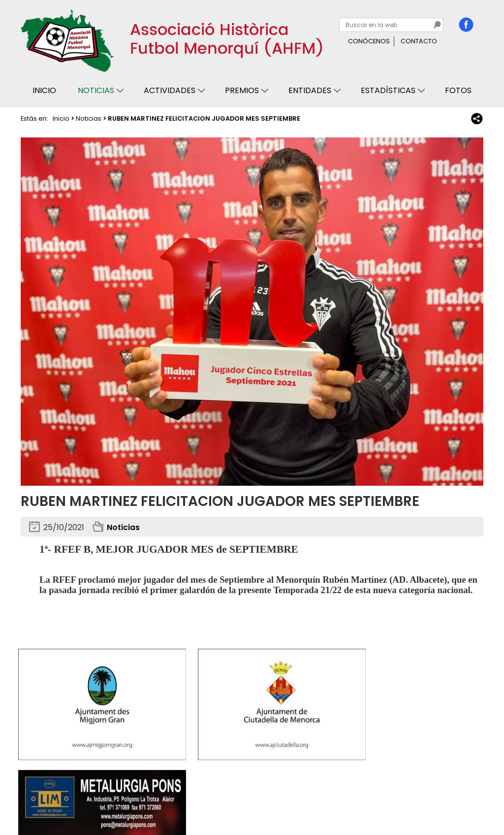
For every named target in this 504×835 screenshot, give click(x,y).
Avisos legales (125, 799)
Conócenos (369, 41)
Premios (242, 90)
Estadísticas (388, 90)
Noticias (96, 90)
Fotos (458, 90)
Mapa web (174, 799)
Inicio (44, 90)
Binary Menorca (457, 799)
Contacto (419, 41)
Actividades (170, 90)
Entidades (310, 90)
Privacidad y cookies (58, 799)
